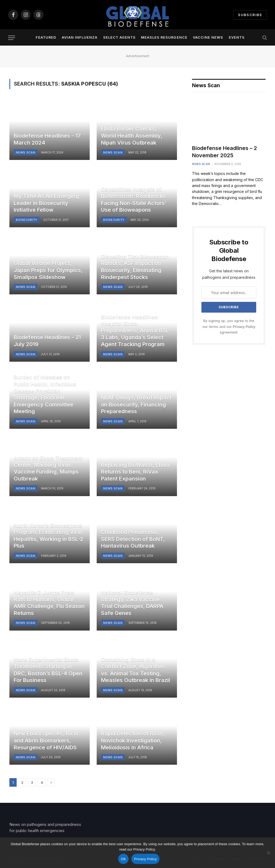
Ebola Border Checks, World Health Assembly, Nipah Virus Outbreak (132, 136)
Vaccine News (208, 37)
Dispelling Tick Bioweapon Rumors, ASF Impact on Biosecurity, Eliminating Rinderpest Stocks (135, 267)
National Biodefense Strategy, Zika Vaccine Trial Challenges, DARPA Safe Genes (132, 603)
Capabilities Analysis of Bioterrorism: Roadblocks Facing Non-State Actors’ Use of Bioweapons (134, 199)
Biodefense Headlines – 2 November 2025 (225, 152)
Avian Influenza (80, 37)
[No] (268, 853)
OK (123, 859)
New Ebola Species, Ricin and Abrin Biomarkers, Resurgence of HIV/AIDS (46, 740)
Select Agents (119, 37)
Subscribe (250, 15)
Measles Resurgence (164, 37)
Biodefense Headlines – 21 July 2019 (47, 341)
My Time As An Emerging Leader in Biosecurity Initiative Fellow (46, 203)
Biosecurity (27, 220)
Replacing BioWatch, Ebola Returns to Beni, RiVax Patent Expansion (135, 472)
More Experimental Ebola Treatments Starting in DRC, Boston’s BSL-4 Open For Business (48, 670)
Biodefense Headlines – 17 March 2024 (47, 139)
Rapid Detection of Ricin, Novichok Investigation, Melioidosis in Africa (133, 740)
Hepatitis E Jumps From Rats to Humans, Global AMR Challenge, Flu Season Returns (49, 603)
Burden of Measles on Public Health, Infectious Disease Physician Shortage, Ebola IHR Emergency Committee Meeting (45, 394)
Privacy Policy (244, 327)
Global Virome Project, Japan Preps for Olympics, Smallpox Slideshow (48, 270)
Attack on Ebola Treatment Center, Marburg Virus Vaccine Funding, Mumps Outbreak (48, 468)
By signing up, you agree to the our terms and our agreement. (229, 327)
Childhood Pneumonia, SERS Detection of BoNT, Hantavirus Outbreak (133, 539)
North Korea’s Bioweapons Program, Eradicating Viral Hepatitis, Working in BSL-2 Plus (48, 536)
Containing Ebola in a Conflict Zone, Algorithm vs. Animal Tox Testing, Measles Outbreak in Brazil (135, 670)
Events (237, 37)
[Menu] (12, 38)
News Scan (26, 152)
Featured (46, 37)
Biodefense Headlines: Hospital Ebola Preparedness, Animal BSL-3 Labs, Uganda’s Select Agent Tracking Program (136, 331)
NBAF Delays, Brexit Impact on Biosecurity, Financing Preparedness (136, 404)
